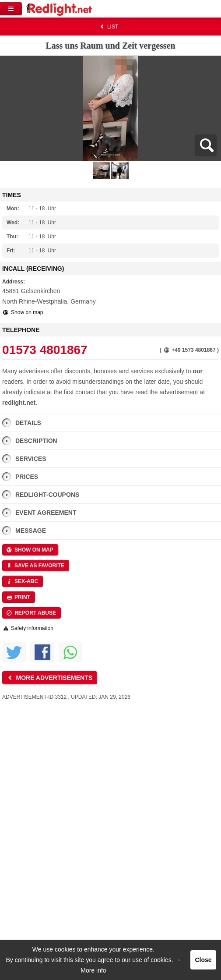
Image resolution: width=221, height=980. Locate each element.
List (108, 27)
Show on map (23, 312)
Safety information (28, 628)
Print (18, 597)
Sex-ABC (22, 581)
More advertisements (49, 678)
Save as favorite (35, 566)
